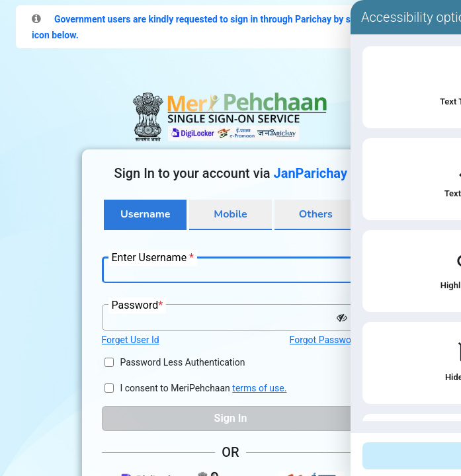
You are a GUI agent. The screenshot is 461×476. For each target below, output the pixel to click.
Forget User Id (131, 340)
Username (145, 214)
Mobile (230, 214)
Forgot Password (325, 340)
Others (316, 214)
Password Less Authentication (183, 362)
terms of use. (259, 388)
